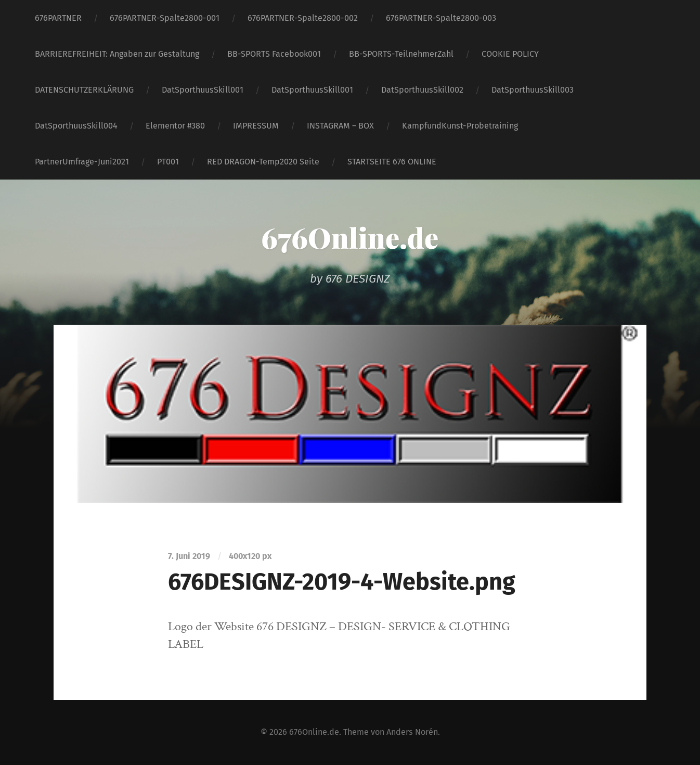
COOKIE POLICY (510, 54)
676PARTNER (58, 18)
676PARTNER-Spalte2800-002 (303, 18)
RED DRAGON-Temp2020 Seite (263, 162)
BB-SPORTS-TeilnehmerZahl (401, 54)
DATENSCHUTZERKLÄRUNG (84, 90)
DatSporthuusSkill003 (533, 90)
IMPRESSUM (256, 126)
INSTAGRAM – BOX (340, 126)
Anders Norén (412, 732)
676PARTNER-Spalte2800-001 (165, 18)
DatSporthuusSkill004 (76, 126)
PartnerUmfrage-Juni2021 (82, 162)
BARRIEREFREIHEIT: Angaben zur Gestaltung (117, 54)
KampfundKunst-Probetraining (460, 126)
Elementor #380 (175, 126)
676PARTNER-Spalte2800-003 (441, 18)
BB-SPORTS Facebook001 (274, 54)
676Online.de (350, 237)
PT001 (168, 162)
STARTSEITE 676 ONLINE (392, 162)
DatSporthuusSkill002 (422, 90)
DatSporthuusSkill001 (203, 90)
